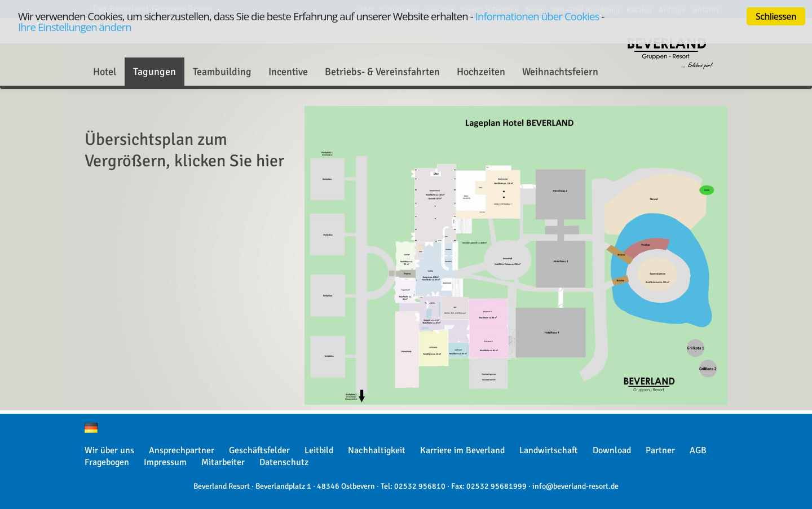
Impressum (165, 462)
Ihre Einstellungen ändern (75, 27)
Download (612, 450)
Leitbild (319, 450)
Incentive (288, 72)
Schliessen (776, 16)
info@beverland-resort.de (575, 486)
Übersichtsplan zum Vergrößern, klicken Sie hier (184, 150)
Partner (660, 450)
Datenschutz (284, 462)
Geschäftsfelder (259, 450)
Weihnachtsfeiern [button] (560, 72)
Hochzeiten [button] (481, 72)
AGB (698, 450)
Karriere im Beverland (462, 450)
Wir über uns (109, 450)
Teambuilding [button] (222, 72)
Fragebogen (107, 462)
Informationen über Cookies (537, 16)
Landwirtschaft (549, 450)
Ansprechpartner (182, 450)
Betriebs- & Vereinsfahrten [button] (382, 72)
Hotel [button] (105, 72)
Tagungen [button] (155, 72)
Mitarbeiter (223, 462)
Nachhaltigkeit (377, 450)
